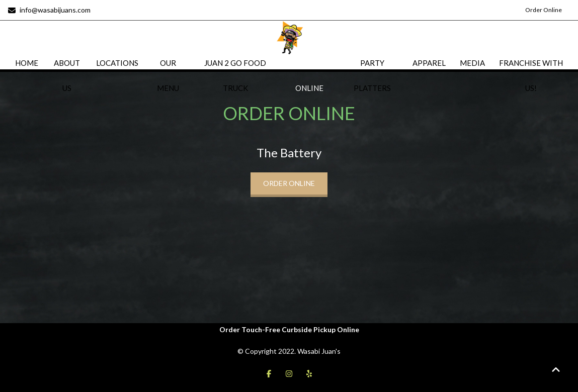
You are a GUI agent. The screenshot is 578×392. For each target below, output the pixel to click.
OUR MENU (168, 75)
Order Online (544, 10)
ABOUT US (67, 75)
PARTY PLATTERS (372, 75)
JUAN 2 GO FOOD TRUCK (235, 75)
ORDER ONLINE (309, 75)
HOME (27, 63)
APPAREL (429, 63)
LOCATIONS (117, 63)
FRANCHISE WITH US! (531, 75)
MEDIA (472, 63)
